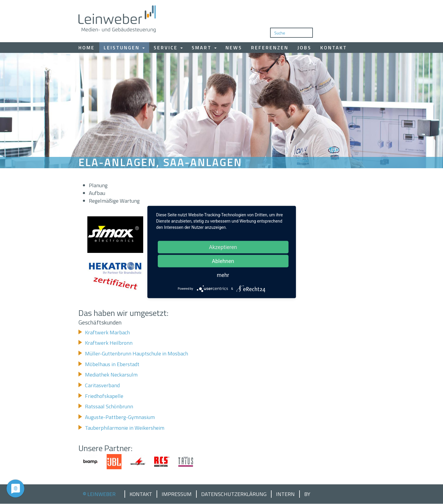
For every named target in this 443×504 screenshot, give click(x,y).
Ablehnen (223, 261)
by (307, 494)
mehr (223, 275)
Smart (204, 48)
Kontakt (334, 48)
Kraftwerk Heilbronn (109, 343)
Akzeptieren (223, 247)
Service (168, 48)
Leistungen (124, 48)
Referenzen (270, 48)
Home (87, 48)
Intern (285, 494)
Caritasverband (102, 385)
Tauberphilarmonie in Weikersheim (125, 428)
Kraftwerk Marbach (107, 332)
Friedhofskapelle (104, 396)
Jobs (304, 48)
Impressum (177, 494)
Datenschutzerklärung (234, 494)
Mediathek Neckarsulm (111, 375)
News (234, 48)
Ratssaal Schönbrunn (109, 406)
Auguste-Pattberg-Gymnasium (120, 417)
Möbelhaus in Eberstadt (112, 364)
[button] (115, 234)
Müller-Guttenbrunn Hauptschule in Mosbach (137, 353)
